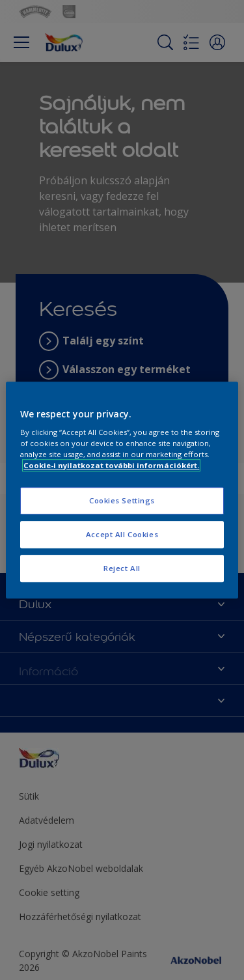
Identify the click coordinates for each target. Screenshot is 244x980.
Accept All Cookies (122, 534)
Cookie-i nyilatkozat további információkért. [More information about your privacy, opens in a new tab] (111, 465)
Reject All (122, 568)
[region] (122, 490)
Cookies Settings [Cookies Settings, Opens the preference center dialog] (122, 501)
